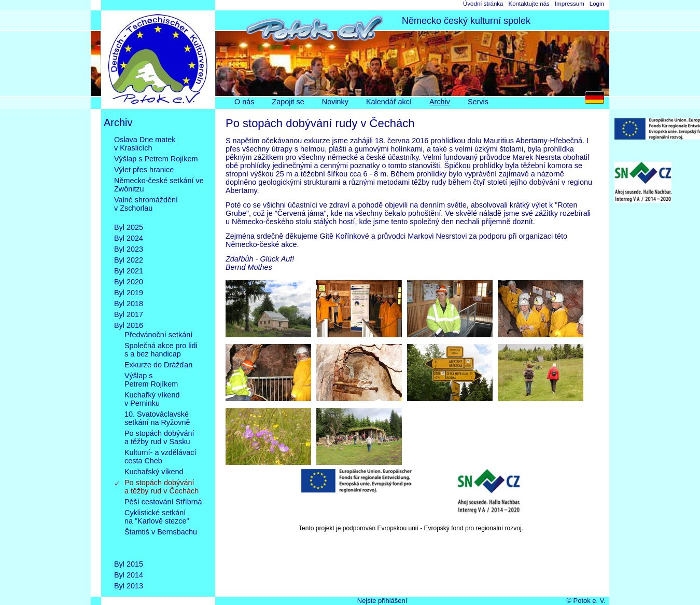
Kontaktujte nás (529, 4)
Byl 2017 (129, 314)
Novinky (335, 102)
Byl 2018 (129, 304)
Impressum (570, 4)
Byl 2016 (129, 325)
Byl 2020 (129, 282)
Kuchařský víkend (154, 472)
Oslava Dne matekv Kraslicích (145, 144)
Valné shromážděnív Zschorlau (146, 208)
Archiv (440, 102)
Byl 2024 (129, 238)
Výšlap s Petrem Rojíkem (156, 159)
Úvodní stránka (483, 4)
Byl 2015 (129, 564)
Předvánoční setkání (158, 335)
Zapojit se (288, 102)
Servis (478, 102)
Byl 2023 (129, 249)
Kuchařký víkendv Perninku (152, 399)
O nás (244, 102)
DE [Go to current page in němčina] (597, 100)
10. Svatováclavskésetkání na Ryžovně (157, 418)
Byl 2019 (129, 293)
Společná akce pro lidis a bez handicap (161, 350)
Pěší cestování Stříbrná (163, 502)
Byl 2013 (129, 586)
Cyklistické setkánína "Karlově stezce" (157, 517)
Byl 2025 (129, 227)
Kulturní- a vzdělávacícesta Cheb (160, 457)
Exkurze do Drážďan (158, 365)
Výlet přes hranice (144, 170)
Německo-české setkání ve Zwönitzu (159, 185)
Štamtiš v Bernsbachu (161, 540)
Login (597, 4)
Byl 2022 (129, 260)
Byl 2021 (129, 271)
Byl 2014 (129, 575)
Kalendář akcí (389, 102)
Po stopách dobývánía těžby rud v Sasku (159, 437)
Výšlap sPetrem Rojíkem (151, 380)
